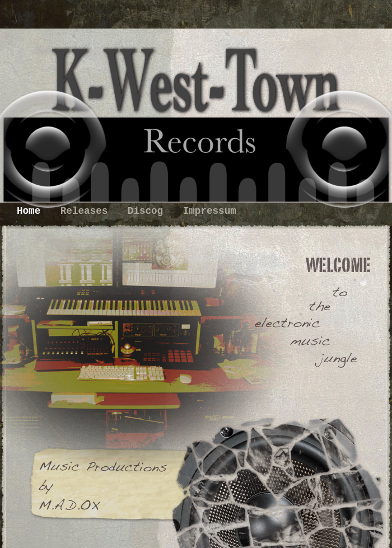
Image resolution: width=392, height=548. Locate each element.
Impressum (210, 211)
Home (32, 211)
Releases (87, 211)
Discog (148, 211)
